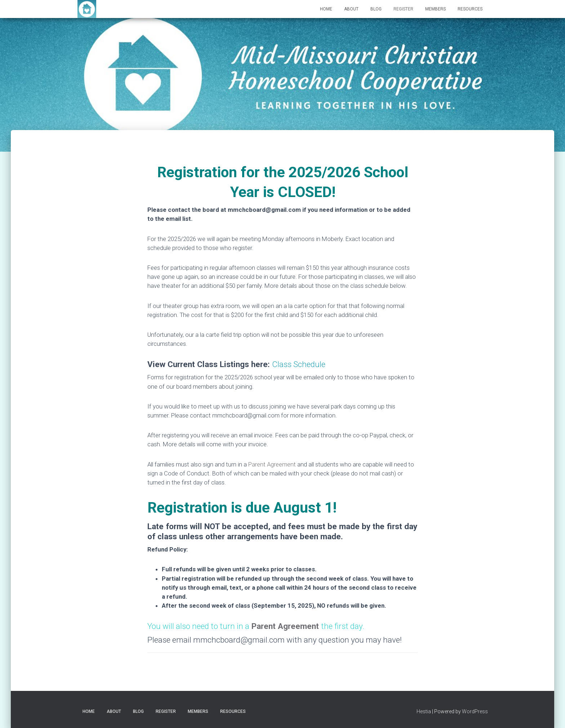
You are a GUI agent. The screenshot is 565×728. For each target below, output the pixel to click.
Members (435, 9)
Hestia (424, 711)
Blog (376, 9)
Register (403, 9)
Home (326, 9)
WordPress (475, 711)
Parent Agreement (272, 464)
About (351, 9)
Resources (470, 9)
